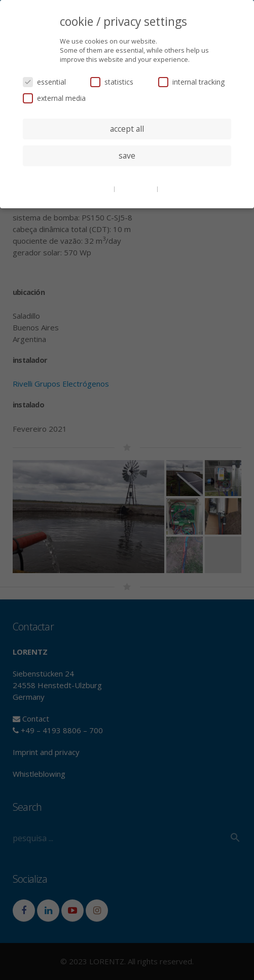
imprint (171, 189)
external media (54, 98)
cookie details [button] (93, 189)
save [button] (127, 156)
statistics (112, 82)
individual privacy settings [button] (127, 176)
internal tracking (191, 82)
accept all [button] (127, 129)
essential (44, 82)
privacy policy (137, 189)
